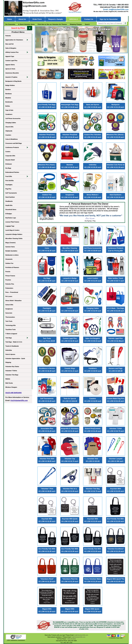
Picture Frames (10, 276)
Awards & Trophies (18, 78)
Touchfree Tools (11, 330)
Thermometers (10, 317)
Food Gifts (18, 177)
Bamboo (8, 90)
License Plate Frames (12, 222)
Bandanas (9, 94)
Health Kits (9, 205)
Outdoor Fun (9, 263)
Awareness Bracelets (12, 73)
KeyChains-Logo (11, 218)
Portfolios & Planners (12, 267)
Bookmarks (9, 102)
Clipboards (9, 131)
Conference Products (18, 148)
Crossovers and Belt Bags (14, 143)
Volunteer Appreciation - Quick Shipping (15, 360)
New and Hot (9, 44)
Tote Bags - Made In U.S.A (14, 342)
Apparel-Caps (10, 56)
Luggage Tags (10, 226)
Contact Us (89, 19)
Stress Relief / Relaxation (13, 301)
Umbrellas (9, 350)
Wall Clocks (9, 383)
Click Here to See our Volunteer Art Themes (52, 24)
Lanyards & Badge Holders (14, 234)
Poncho (8, 272)
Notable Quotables (11, 251)
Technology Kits (11, 325)
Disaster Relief (10, 160)
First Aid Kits (10, 181)
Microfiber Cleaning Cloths (14, 239)
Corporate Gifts (10, 156)
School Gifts (9, 305)
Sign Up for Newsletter (109, 19)
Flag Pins (8, 189)
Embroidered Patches (12, 172)
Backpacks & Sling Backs (13, 81)
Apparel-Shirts (10, 65)
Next (124, 39)
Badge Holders (10, 85)
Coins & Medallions (12, 139)
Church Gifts (9, 127)
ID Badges (9, 214)
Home (10, 19)
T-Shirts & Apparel (11, 334)
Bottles (8, 106)
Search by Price (22, 28)
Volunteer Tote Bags (12, 375)
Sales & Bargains (11, 48)
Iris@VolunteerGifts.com (19, 400)
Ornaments (9, 259)
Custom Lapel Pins (11, 61)
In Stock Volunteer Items (26, 24)
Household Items (11, 210)
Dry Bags (8, 168)
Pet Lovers (9, 296)
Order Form (37, 19)
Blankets (8, 98)
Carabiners (9, 114)
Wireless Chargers (11, 387)
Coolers (8, 152)
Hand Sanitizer (10, 197)
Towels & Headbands (12, 346)
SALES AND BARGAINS (13, 393)
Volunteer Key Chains (12, 367)
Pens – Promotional (12, 292)
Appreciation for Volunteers (18, 40)
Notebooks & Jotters (12, 255)
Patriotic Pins (10, 284)
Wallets (8, 379)
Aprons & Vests (10, 69)
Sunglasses (9, 309)
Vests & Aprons (10, 354)
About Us (22, 19)
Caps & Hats (9, 110)
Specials (74, 19)
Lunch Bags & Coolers (12, 230)
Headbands (9, 201)
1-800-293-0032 (71, 639)
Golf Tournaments (11, 193)
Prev (38, 39)
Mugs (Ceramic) (11, 243)
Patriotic (8, 36)
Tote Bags (18, 338)
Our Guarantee (10, 24)
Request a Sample (56, 19)
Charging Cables (11, 123)
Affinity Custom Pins (18, 53)
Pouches (8, 280)
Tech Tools (9, 321)
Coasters (8, 135)
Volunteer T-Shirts (11, 371)
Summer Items (10, 247)
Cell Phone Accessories (13, 119)
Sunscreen (9, 313)
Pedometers (9, 288)
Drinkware (9, 164)
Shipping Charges (76, 24)
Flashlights (9, 185)
